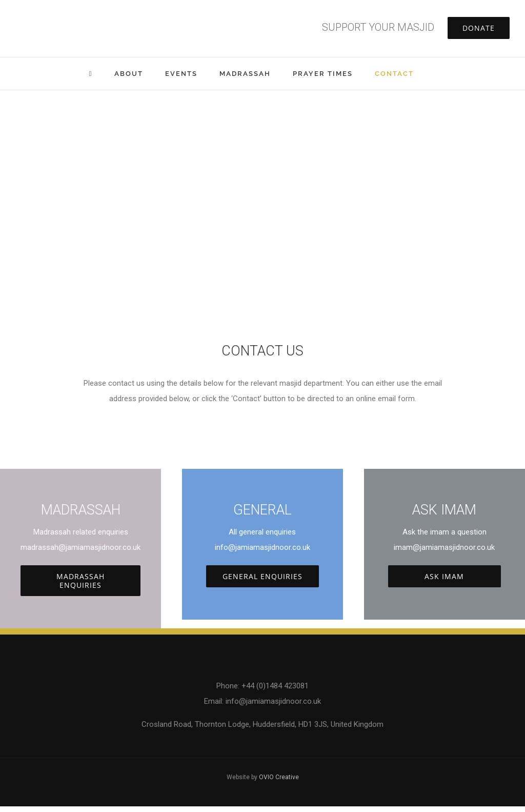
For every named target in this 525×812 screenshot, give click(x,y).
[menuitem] (102, 74)
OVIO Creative (279, 777)
